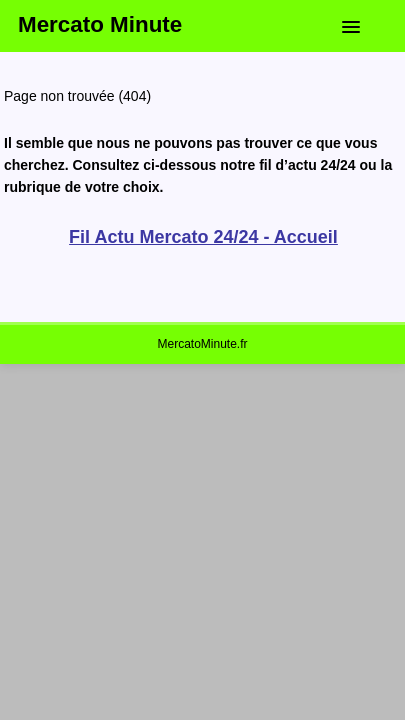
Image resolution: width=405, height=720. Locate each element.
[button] (366, 23)
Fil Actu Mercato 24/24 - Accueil (203, 237)
